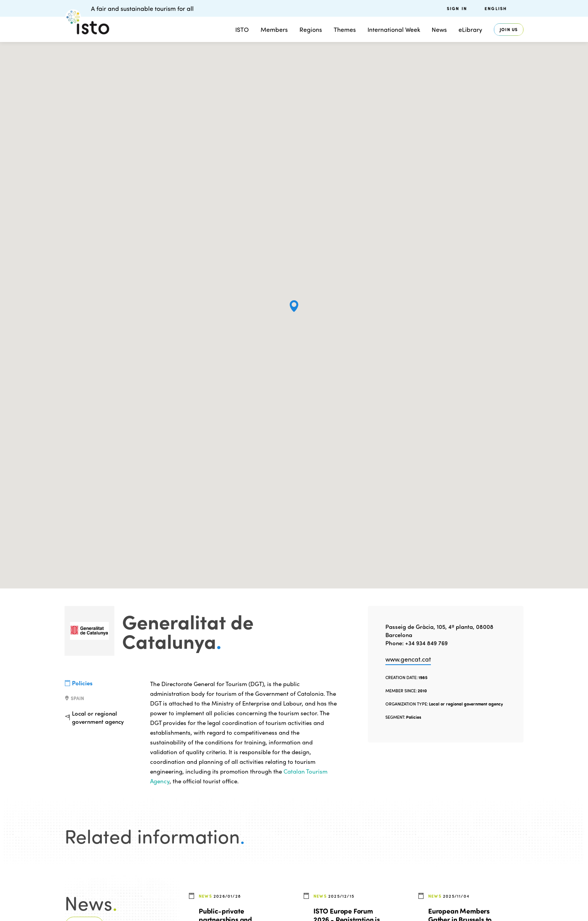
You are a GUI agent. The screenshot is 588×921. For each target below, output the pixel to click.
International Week (394, 29)
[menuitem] (504, 8)
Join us (509, 29)
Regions (311, 29)
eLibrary (470, 29)
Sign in (457, 8)
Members (274, 29)
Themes (345, 29)
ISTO (242, 29)
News (439, 29)
